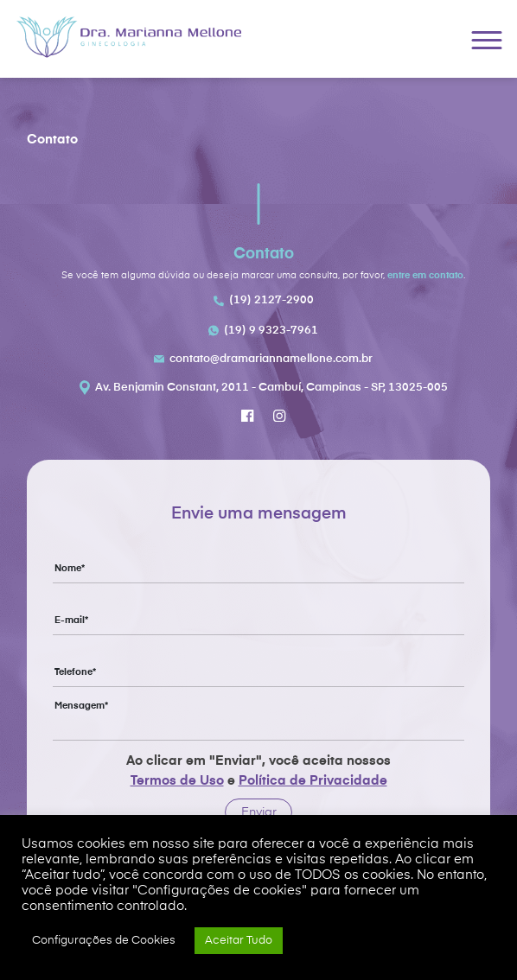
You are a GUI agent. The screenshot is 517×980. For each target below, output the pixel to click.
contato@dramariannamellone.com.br (271, 359)
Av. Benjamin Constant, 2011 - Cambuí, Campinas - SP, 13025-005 (271, 388)
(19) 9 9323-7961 (271, 331)
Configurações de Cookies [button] (104, 941)
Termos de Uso (177, 781)
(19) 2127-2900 (271, 300)
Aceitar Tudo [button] (239, 941)
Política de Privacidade (313, 781)
